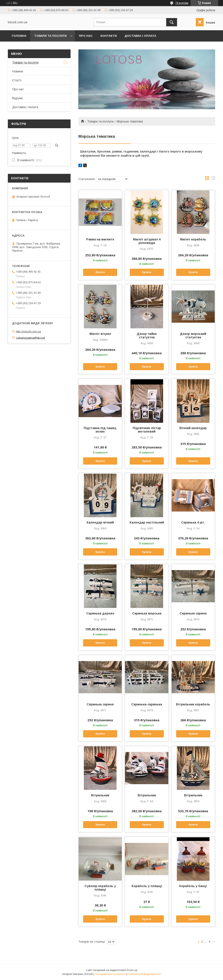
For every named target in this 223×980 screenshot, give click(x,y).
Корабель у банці (193, 886)
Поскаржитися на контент (110, 974)
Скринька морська (147, 613)
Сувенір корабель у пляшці (100, 888)
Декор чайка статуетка (147, 336)
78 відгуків (182, 3)
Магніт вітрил (100, 334)
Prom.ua (132, 970)
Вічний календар (193, 428)
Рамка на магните (100, 239)
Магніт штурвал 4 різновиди (147, 241)
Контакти (109, 36)
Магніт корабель (193, 239)
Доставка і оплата (140, 36)
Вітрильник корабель (193, 704)
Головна (19, 36)
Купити (100, 272)
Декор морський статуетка (193, 336)
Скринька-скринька (147, 704)
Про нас (86, 36)
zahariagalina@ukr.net (30, 338)
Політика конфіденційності (144, 974)
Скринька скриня (193, 613)
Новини (18, 71)
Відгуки (17, 98)
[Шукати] (172, 22)
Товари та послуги (50, 36)
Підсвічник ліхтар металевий (147, 430)
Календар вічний (100, 522)
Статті (17, 80)
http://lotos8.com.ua (28, 331)
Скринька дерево (100, 613)
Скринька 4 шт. (193, 522)
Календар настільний (147, 522)
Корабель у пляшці (147, 886)
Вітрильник (100, 795)
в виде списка (213, 179)
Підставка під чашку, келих (100, 430)
